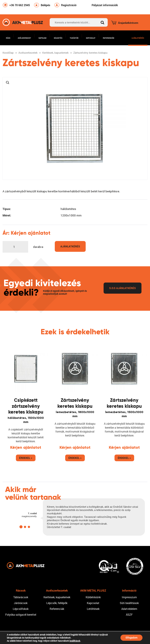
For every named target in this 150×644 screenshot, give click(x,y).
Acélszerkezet (24, 38)
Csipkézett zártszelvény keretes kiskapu (26, 406)
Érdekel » (26, 458)
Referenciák (109, 38)
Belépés (45, 5)
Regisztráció (69, 5)
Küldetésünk (93, 597)
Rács (8, 38)
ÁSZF (129, 615)
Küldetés (58, 38)
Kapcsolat (91, 38)
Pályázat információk (105, 5)
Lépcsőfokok (21, 609)
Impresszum (129, 597)
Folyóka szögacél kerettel (21, 615)
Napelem (42, 38)
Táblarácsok (21, 597)
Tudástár (74, 38)
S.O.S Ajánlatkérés (123, 288)
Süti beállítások (129, 603)
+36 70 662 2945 (20, 5)
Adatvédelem (129, 609)
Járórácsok (21, 603)
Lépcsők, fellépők (57, 603)
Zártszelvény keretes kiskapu (75, 403)
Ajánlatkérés (138, 38)
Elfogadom (131, 638)
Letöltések (93, 609)
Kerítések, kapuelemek (57, 597)
